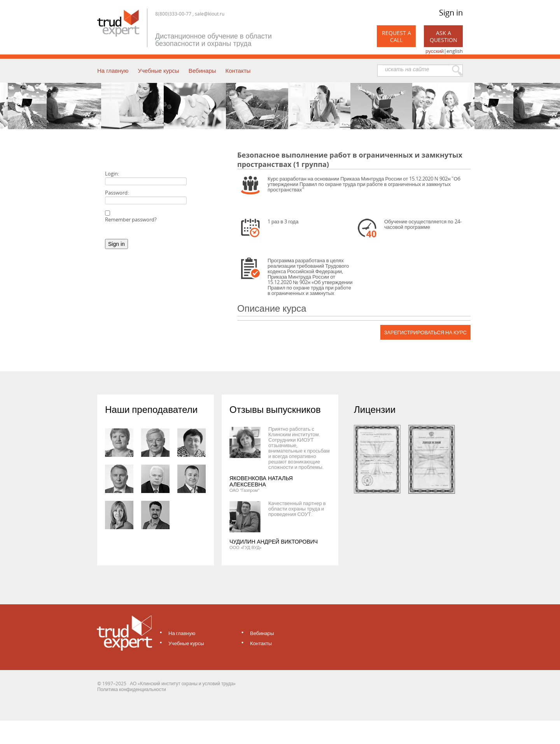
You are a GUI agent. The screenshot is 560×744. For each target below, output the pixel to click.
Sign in (451, 13)
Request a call (396, 36)
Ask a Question (444, 36)
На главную (113, 70)
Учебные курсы (158, 70)
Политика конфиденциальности (132, 689)
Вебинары (202, 70)
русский (435, 51)
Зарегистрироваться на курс (425, 332)
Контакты (238, 70)
